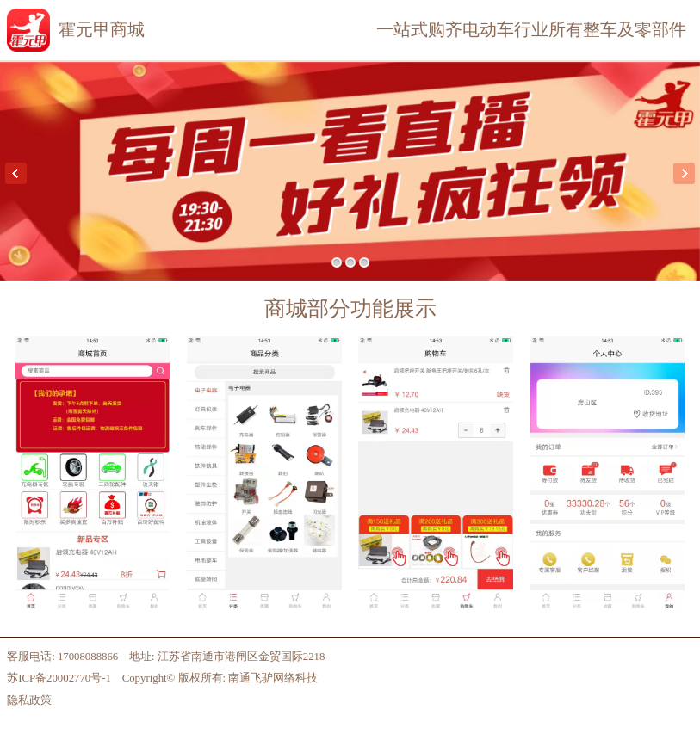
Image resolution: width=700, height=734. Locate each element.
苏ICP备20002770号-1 (59, 678)
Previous (16, 173)
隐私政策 (29, 700)
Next (684, 173)
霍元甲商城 (102, 29)
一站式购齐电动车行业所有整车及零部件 (531, 29)
